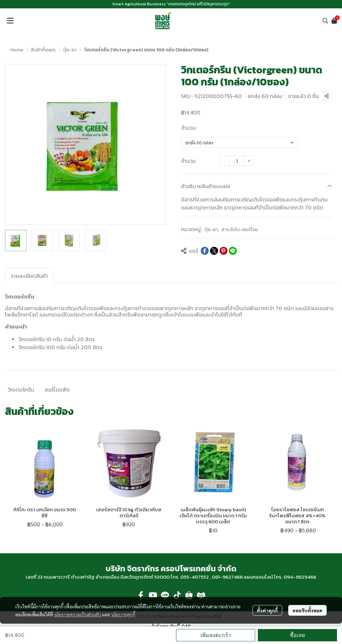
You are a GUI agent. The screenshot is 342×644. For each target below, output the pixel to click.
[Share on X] (214, 251)
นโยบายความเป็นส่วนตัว (78, 614)
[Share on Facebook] (205, 251)
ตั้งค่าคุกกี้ (267, 610)
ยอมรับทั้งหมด (307, 610)
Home (17, 50)
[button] (325, 21)
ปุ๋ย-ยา (70, 50)
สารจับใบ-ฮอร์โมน (240, 230)
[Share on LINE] (233, 251)
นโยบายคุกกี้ (123, 614)
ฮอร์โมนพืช (57, 390)
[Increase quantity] (249, 161)
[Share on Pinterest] (223, 251)
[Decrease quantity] (225, 161)
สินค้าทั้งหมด (43, 50)
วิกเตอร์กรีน (21, 390)
